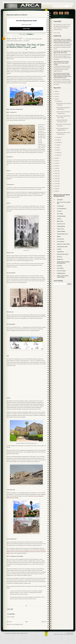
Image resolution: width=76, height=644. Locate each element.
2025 (56, 94)
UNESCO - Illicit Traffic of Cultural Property (63, 276)
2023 (56, 99)
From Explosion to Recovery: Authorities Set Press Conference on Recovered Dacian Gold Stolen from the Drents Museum (63, 41)
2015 (56, 176)
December (58, 101)
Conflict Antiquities (61, 231)
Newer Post (9, 622)
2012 (56, 184)
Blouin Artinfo (60, 221)
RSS (67, 13)
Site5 (72, 633)
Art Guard (59, 211)
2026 (56, 91)
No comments (27, 41)
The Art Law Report (61, 271)
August (58, 145)
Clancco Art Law (61, 229)
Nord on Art (60, 257)
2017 (56, 171)
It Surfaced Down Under (62, 247)
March (58, 150)
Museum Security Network (63, 254)
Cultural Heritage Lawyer (62, 234)
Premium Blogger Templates (69, 634)
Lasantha (62, 634)
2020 (56, 163)
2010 (56, 189)
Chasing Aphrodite (61, 226)
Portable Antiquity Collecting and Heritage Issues (63, 262)
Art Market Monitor (61, 216)
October (58, 140)
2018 (56, 168)
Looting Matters (60, 252)
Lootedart (59, 249)
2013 (56, 181)
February (58, 153)
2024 (56, 96)
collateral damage (35, 39)
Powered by (26, 34)
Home (27, 622)
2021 (56, 161)
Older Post (44, 622)
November (58, 137)
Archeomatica (60, 200)
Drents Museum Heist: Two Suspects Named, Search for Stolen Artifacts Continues (61, 63)
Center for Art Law (61, 224)
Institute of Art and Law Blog (63, 244)
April (57, 147)
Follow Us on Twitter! (56, 13)
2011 (56, 186)
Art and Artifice (60, 206)
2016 (56, 173)
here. (59, 33)
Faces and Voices (61, 239)
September (58, 142)
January (58, 155)
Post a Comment (11, 617)
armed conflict (28, 39)
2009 (56, 191)
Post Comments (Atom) (18, 624)
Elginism (59, 236)
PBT (18, 633)
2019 (56, 166)
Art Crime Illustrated (62, 209)
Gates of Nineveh (61, 242)
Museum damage (14, 41)
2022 (56, 158)
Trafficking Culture (61, 273)
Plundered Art (60, 259)
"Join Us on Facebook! (61, 13)
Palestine (20, 41)
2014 (56, 178)
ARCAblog (14, 633)
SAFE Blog (59, 266)
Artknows (59, 219)
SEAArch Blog (60, 268)
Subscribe (26, 29)
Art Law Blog (60, 214)
